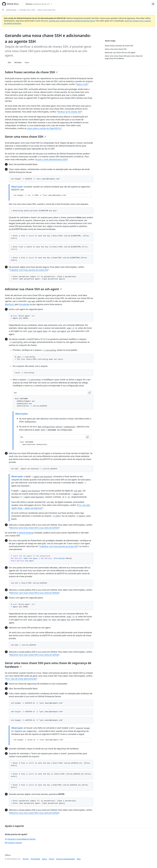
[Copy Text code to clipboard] (90, 393)
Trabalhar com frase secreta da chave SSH (29, 270)
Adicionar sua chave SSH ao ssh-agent (33, 289)
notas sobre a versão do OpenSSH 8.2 (44, 128)
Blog (79, 859)
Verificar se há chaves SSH (69, 112)
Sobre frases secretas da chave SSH (31, 72)
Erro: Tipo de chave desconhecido (21, 679)
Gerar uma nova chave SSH (26, 137)
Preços (52, 859)
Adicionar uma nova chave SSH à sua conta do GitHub (34, 528)
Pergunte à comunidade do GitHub (20, 839)
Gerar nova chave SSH (46, 10)
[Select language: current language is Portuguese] (153, 4)
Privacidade (35, 859)
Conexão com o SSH (27, 10)
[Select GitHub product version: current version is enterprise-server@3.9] (39, 4)
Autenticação (11, 10)
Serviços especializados (65, 859)
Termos (26, 859)
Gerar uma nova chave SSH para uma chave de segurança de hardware (48, 665)
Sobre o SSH (82, 84)
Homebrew (24, 304)
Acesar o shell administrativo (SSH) (51, 159)
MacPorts (9, 304)
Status (44, 859)
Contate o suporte (13, 843)
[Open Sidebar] (3, 10)
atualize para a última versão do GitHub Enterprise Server (72, 21)
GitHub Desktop (26, 533)
